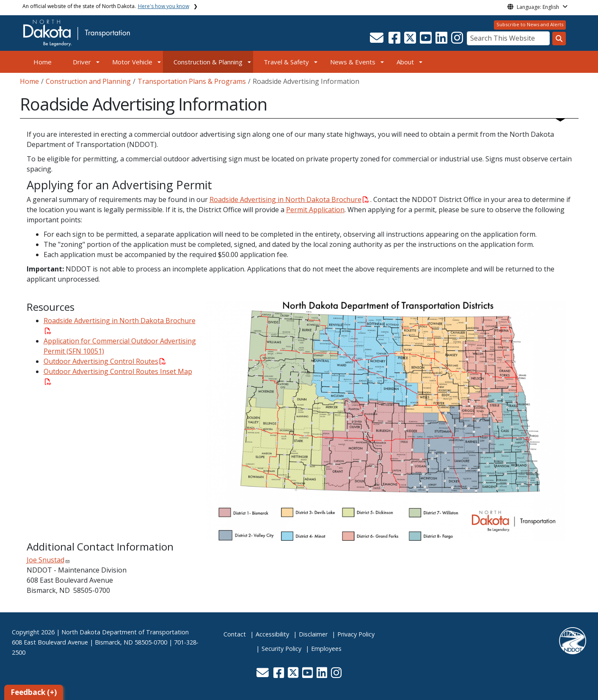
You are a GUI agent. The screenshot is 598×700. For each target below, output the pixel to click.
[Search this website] (559, 39)
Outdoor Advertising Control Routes (105, 361)
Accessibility (272, 634)
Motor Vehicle (132, 62)
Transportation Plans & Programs (192, 81)
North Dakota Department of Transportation (125, 632)
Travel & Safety (286, 62)
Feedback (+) (34, 692)
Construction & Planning (208, 62)
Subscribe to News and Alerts (530, 24)
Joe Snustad (45, 560)
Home (43, 62)
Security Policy (281, 649)
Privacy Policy (356, 634)
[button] (378, 40)
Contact (235, 634)
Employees (326, 649)
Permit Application (315, 210)
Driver (82, 62)
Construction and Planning (88, 81)
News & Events (353, 62)
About (405, 62)
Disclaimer (313, 634)
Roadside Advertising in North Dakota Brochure (289, 199)
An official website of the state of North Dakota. (106, 6)
